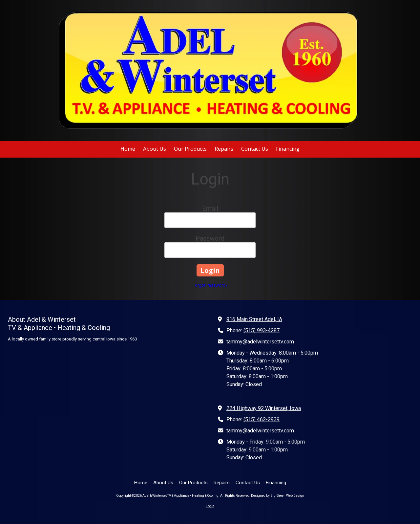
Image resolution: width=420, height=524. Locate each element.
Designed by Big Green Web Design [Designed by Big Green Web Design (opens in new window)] (278, 496)
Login (210, 506)
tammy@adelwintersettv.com (260, 342)
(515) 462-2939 (262, 419)
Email (210, 208)
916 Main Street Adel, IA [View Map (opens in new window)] (254, 319)
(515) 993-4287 (262, 330)
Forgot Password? (210, 285)
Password (210, 238)
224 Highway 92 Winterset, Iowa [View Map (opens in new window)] (264, 408)
